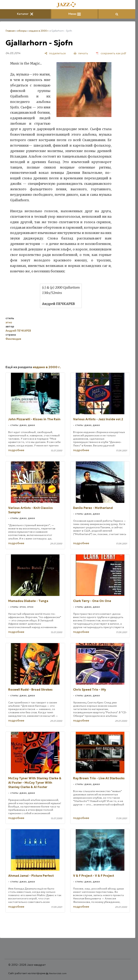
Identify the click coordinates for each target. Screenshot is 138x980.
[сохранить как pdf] (111, 53)
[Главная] (68, 5)
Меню (75, 14)
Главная (10, 31)
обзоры (22, 31)
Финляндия (13, 339)
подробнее (16, 450)
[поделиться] (55, 53)
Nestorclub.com (58, 973)
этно (9, 322)
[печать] (81, 53)
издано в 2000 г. (39, 31)
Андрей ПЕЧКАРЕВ (18, 331)
